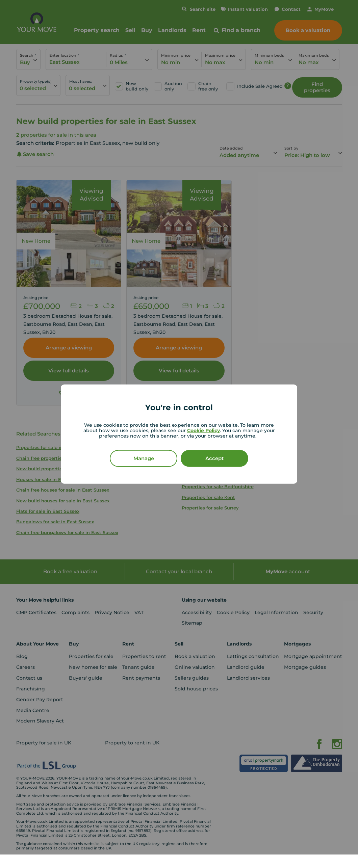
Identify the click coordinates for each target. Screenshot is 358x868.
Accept (214, 458)
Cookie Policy (203, 430)
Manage (144, 458)
